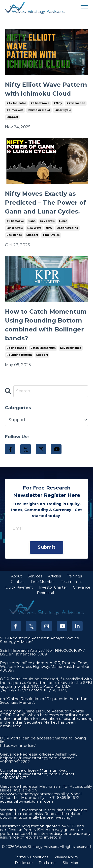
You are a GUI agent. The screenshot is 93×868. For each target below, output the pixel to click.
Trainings (74, 576)
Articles (54, 576)
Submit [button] (46, 547)
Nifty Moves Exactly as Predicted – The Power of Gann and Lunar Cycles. (46, 203)
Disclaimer (48, 863)
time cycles (51, 235)
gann (32, 221)
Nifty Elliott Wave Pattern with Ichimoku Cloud (46, 89)
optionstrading (67, 228)
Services (35, 576)
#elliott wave (40, 103)
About (16, 576)
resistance (14, 235)
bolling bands (16, 348)
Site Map (70, 863)
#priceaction (76, 103)
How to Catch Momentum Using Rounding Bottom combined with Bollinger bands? (46, 325)
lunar (63, 221)
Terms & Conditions (32, 857)
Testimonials (71, 582)
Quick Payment (19, 587)
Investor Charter (53, 587)
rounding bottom (19, 355)
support (12, 117)
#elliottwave (15, 221)
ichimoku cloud (39, 110)
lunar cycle (63, 110)
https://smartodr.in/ (18, 746)
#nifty (58, 103)
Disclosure (24, 863)
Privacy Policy (66, 857)
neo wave (34, 228)
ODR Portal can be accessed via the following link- (43, 740)
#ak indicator (16, 103)
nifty (49, 228)
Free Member (43, 582)
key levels (47, 221)
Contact (18, 582)
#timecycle (15, 110)
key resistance (71, 348)
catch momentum (43, 348)
